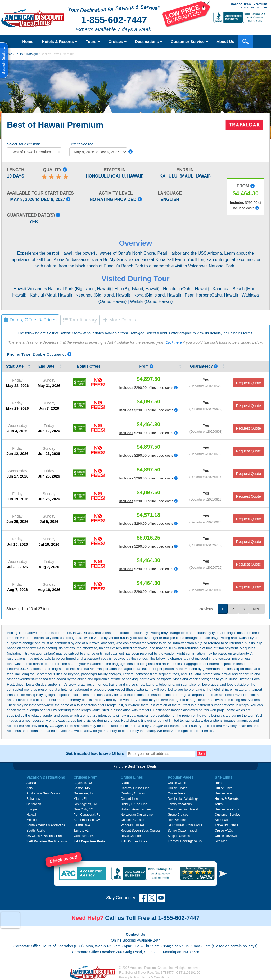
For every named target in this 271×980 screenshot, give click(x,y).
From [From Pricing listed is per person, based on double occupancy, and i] (146, 366)
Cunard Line (129, 799)
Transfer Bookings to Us (185, 841)
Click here (174, 342)
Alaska (31, 783)
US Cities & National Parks (45, 836)
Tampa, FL (81, 831)
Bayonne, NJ (83, 783)
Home (28, 41)
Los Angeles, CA (85, 804)
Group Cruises (178, 815)
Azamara (127, 783)
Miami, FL (81, 799)
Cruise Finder (177, 788)
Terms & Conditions (155, 977)
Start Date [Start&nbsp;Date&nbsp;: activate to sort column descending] (15, 366)
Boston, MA (82, 788)
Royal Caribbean (132, 836)
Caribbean (34, 804)
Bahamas (33, 799)
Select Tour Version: (23, 144)
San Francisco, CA (87, 820)
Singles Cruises (179, 836)
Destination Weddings (183, 799)
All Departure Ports (89, 841)
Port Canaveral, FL (87, 815)
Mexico (31, 820)
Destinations (149, 41)
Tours (93, 41)
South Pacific (36, 831)
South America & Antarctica (46, 825)
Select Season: (82, 144)
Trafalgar (32, 54)
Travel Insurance (227, 825)
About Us (225, 41)
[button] (223, 874)
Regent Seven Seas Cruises (141, 831)
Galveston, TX (84, 793)
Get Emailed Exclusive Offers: (96, 754)
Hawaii (31, 815)
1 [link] (223, 609)
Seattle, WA (82, 825)
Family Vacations (180, 804)
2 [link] (233, 609)
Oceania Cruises (132, 820)
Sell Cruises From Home (185, 825)
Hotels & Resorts (60, 41)
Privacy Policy (129, 977)
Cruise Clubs (177, 783)
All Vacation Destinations (47, 841)
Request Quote (249, 383)
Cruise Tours (177, 793)
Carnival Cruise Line (135, 788)
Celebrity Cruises (133, 793)
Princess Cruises (133, 825)
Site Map (221, 841)
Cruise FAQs (224, 831)
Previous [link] (206, 609)
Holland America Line (136, 809)
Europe (32, 809)
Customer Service (189, 41)
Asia (30, 788)
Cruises (118, 41)
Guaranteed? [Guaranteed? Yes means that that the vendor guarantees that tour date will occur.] (204, 366)
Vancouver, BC (84, 836)
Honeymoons (177, 820)
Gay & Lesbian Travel (183, 809)
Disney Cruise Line (134, 804)
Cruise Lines (224, 788)
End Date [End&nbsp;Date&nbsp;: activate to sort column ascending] (47, 366)
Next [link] (257, 609)
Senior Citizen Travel (182, 831)
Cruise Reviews (226, 836)
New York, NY (83, 809)
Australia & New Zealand (44, 793)
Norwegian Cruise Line (137, 815)
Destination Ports (227, 809)
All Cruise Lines (134, 841)
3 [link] (243, 609)
